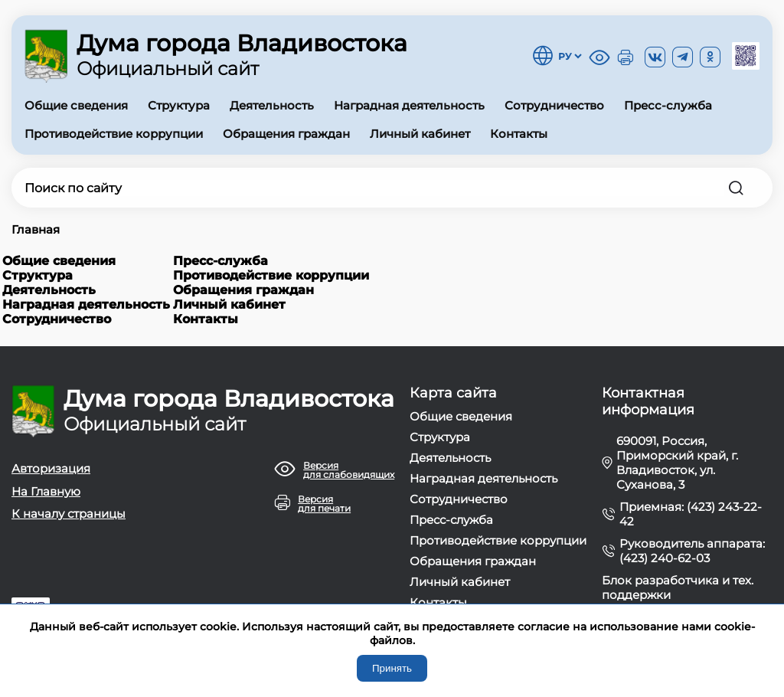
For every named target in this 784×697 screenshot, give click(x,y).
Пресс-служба (668, 105)
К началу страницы (69, 514)
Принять (392, 668)
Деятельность (272, 105)
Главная (36, 229)
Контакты (519, 134)
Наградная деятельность (409, 105)
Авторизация (51, 468)
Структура (179, 105)
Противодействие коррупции (114, 134)
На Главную (46, 491)
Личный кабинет (420, 134)
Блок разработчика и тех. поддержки (678, 587)
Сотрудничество (554, 105)
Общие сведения (76, 105)
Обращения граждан (286, 134)
